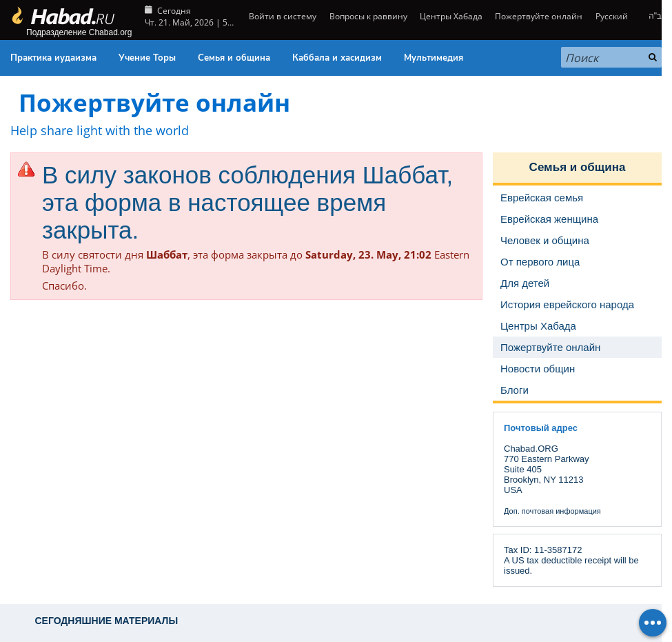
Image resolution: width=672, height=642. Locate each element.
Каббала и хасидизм (337, 58)
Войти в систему (282, 16)
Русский (612, 16)
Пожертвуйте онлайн (539, 16)
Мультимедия (434, 58)
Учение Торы (147, 58)
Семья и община (234, 58)
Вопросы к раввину (368, 16)
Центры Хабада (451, 16)
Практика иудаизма (53, 58)
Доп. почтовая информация (552, 511)
